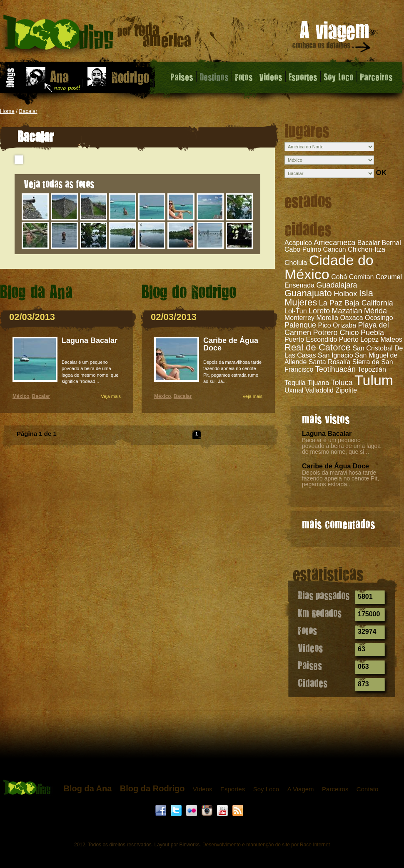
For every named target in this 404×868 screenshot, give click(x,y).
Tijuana (318, 383)
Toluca (342, 383)
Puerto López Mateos (371, 339)
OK (381, 173)
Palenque (300, 325)
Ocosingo (379, 318)
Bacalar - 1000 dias (97, 35)
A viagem (332, 38)
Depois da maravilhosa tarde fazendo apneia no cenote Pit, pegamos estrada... (340, 478)
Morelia (327, 318)
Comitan (362, 277)
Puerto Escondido (311, 339)
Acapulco (298, 243)
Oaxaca (351, 318)
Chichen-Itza (367, 249)
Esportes (303, 77)
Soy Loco (339, 77)
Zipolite (346, 390)
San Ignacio (335, 355)
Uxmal (294, 390)
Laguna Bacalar (327, 434)
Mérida (375, 311)
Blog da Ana (87, 788)
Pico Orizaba (337, 325)
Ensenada (299, 285)
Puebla (372, 333)
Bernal (391, 243)
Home (7, 111)
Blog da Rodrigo (152, 788)
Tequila (295, 383)
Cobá (339, 277)
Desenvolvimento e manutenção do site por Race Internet (266, 845)
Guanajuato (308, 293)
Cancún (335, 249)
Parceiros (376, 77)
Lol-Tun (296, 311)
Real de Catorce (318, 347)
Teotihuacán (335, 369)
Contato (368, 789)
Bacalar (28, 111)
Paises (182, 77)
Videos (271, 77)
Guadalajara (337, 285)
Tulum (374, 380)
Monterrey (299, 318)
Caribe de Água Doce (335, 466)
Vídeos (203, 789)
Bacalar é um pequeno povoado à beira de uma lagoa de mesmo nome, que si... (341, 446)
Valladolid (319, 390)
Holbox (345, 294)
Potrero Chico (336, 333)
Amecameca (334, 243)
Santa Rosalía (330, 362)
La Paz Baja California (356, 303)
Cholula (296, 263)
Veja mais (111, 396)
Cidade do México (329, 267)
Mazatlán (347, 311)
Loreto (319, 311)
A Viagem (301, 789)
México (21, 396)
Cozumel (389, 277)
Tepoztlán (372, 369)
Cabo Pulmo (303, 249)
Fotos (244, 77)
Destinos (214, 77)
